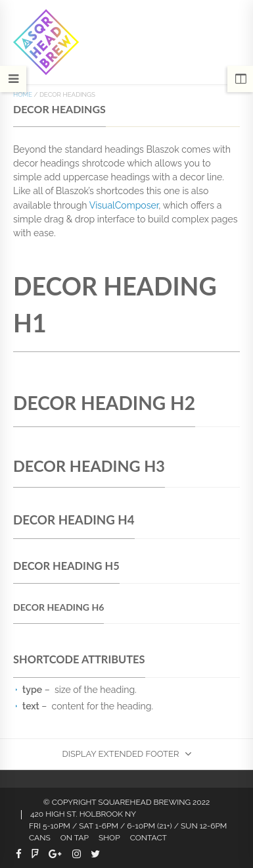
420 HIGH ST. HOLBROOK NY (83, 814)
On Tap (75, 838)
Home (23, 94)
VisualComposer (124, 205)
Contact (149, 838)
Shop (109, 838)
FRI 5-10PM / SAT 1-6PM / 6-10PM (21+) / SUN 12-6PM (128, 826)
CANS (40, 838)
